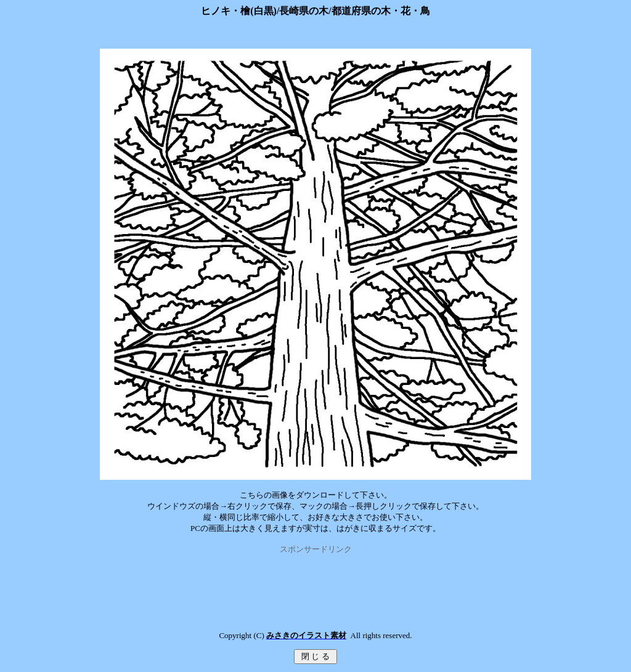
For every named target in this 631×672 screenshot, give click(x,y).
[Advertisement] (315, 583)
